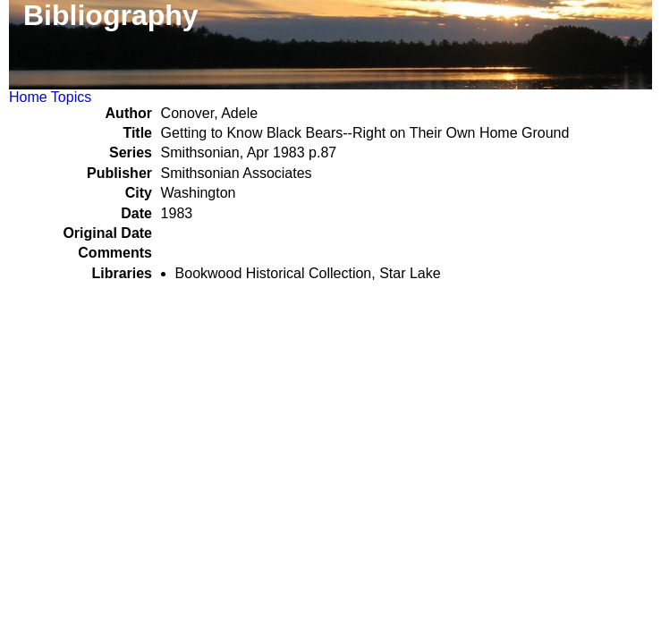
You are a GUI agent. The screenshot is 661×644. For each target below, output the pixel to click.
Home (28, 97)
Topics (71, 97)
